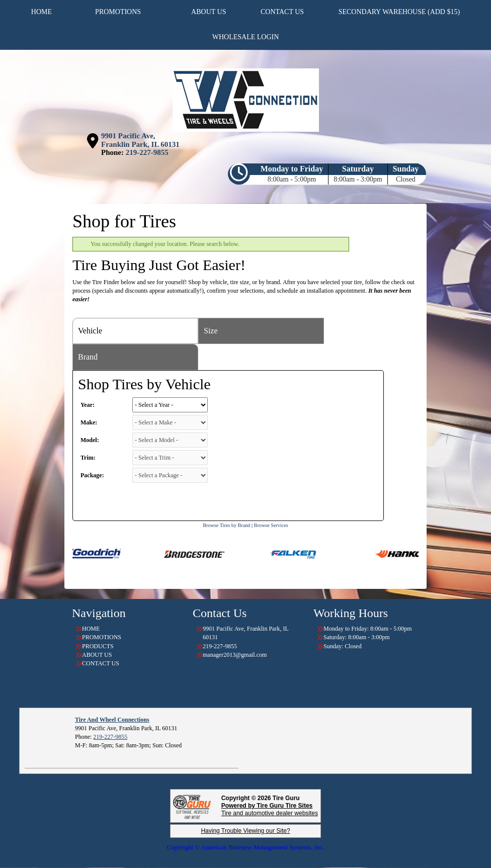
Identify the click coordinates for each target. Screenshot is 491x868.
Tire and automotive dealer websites (270, 809)
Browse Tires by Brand (226, 525)
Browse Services (271, 525)
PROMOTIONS (102, 637)
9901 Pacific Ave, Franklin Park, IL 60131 (140, 140)
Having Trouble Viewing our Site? (245, 831)
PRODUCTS (98, 646)
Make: (89, 422)
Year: (88, 405)
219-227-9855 (147, 152)
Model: (90, 440)
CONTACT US (101, 663)
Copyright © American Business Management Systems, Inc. (245, 847)
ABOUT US (97, 655)
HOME (91, 629)
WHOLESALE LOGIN (246, 37)
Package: (92, 475)
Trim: (88, 458)
